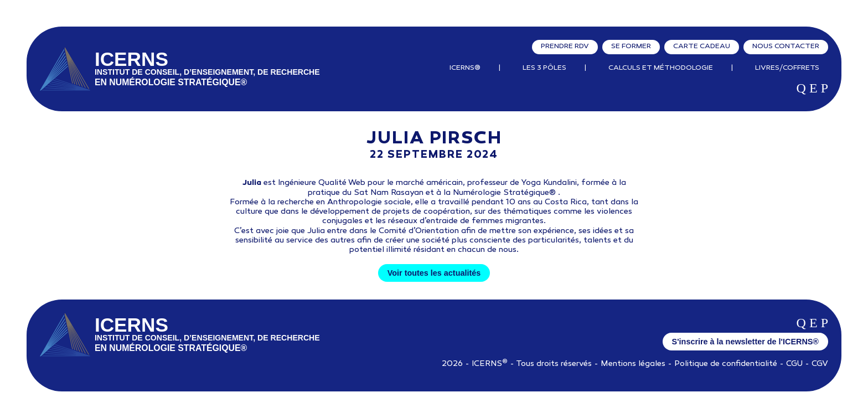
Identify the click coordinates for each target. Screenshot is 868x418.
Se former (631, 47)
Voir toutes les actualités (434, 273)
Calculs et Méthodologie (661, 68)
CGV (820, 364)
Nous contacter (786, 47)
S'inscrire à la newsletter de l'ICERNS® (745, 342)
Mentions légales (633, 364)
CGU (794, 364)
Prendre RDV (565, 47)
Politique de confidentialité (726, 364)
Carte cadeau (702, 47)
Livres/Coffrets (787, 68)
